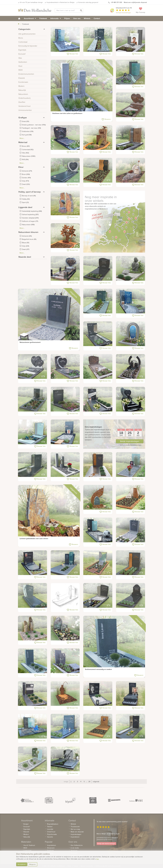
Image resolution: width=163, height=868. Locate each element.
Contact (97, 18)
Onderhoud (51, 832)
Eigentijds (27, 829)
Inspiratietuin (52, 845)
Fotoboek (43, 18)
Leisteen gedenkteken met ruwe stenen (34, 538)
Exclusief (27, 827)
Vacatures (74, 850)
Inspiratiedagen (76, 834)
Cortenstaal (27, 850)
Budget (26, 824)
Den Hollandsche (77, 845)
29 (89, 782)
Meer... (22, 138)
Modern (26, 834)
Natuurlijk (27, 837)
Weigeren (32, 864)
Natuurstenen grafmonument (30, 342)
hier (98, 859)
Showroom (51, 848)
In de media (75, 848)
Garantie (50, 837)
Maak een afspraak (77, 832)
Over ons (77, 18)
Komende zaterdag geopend (88, 2)
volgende (96, 782)
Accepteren (22, 864)
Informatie (56, 18)
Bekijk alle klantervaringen (106, 844)
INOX (25, 848)
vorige (66, 782)
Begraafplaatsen (53, 824)
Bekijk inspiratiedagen (130, 441)
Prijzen (67, 18)
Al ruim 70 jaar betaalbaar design (31, 2)
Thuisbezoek (75, 827)
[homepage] (19, 18)
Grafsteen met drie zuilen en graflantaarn (67, 113)
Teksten (50, 827)
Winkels (87, 18)
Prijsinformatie (52, 834)
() (26, 121)
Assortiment (30, 18)
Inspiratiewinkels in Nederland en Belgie (61, 2)
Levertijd (50, 829)
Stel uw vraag (75, 829)
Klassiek (26, 832)
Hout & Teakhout (29, 845)
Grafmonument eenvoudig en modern (98, 669)
